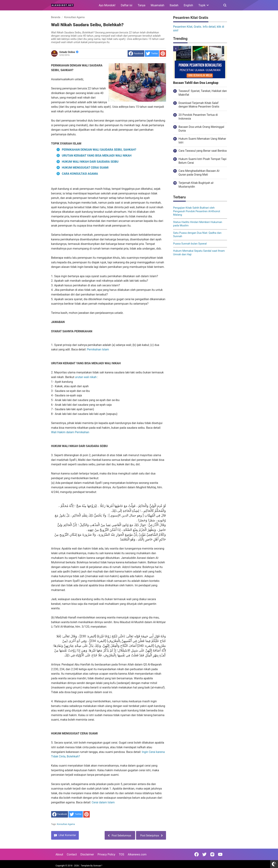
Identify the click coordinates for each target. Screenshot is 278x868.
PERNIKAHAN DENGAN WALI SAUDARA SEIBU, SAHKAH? (99, 150)
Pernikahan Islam (98, 349)
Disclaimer (87, 854)
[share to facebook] (136, 53)
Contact (72, 854)
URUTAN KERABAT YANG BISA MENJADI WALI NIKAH (97, 156)
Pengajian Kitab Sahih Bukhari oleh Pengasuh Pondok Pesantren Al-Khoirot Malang (197, 211)
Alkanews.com (137, 854)
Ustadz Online (69, 52)
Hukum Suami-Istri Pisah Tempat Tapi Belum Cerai (203, 161)
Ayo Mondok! (107, 5)
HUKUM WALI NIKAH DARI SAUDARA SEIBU (90, 162)
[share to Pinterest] (163, 53)
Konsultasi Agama (66, 824)
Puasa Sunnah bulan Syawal (190, 244)
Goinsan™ (98, 866)
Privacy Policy (106, 854)
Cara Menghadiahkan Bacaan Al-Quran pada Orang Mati (199, 173)
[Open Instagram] (212, 854)
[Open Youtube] (220, 854)
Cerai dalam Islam (103, 802)
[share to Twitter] (152, 53)
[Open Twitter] (204, 854)
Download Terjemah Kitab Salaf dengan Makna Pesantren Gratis (199, 105)
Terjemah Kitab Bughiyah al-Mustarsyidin (196, 185)
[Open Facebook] (197, 854)
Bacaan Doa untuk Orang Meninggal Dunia (201, 129)
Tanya (141, 5)
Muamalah (158, 5)
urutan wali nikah (86, 377)
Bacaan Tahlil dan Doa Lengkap (196, 83)
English (188, 5)
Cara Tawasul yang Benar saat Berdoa (203, 151)
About (59, 854)
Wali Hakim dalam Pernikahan (70, 432)
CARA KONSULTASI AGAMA (80, 174)
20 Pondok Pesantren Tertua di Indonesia (198, 117)
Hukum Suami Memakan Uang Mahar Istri (202, 141)
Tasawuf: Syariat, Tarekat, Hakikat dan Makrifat (203, 93)
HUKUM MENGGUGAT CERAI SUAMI (85, 168)
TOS (122, 854)
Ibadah (174, 5)
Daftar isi (127, 5)
